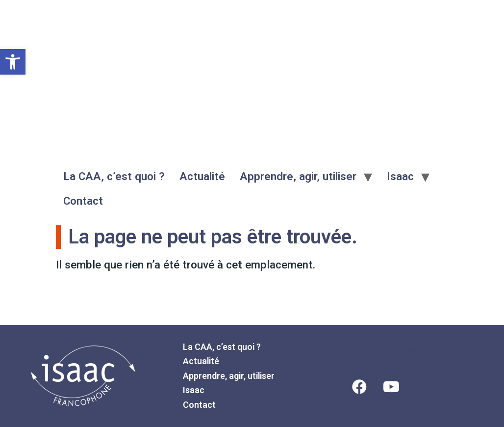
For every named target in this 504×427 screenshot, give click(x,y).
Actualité (202, 176)
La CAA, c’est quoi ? (114, 176)
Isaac (400, 176)
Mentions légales (384, 351)
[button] (13, 62)
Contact (83, 201)
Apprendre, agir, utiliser (298, 176)
